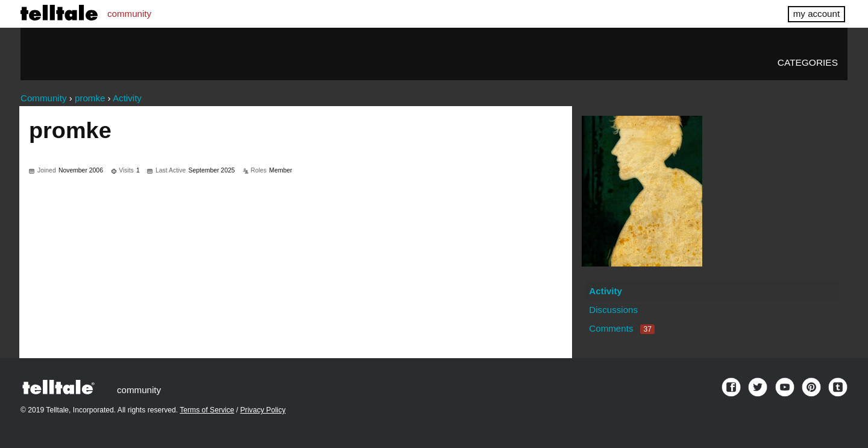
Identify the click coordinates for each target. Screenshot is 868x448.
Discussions (613, 310)
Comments (622, 328)
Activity (605, 291)
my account (816, 14)
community (129, 14)
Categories (808, 62)
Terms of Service (207, 410)
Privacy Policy (263, 410)
